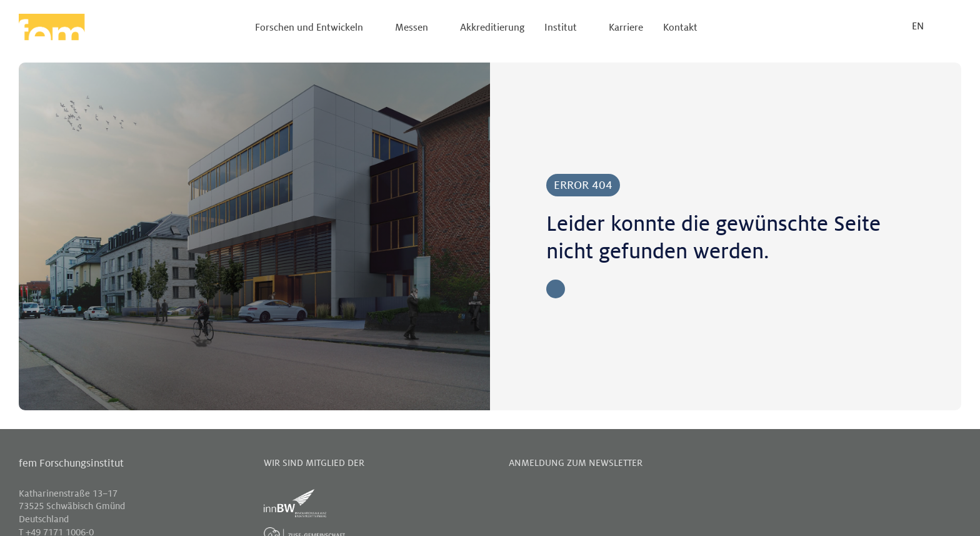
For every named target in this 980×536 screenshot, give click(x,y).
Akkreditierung (492, 28)
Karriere (626, 28)
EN (918, 27)
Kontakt (680, 28)
